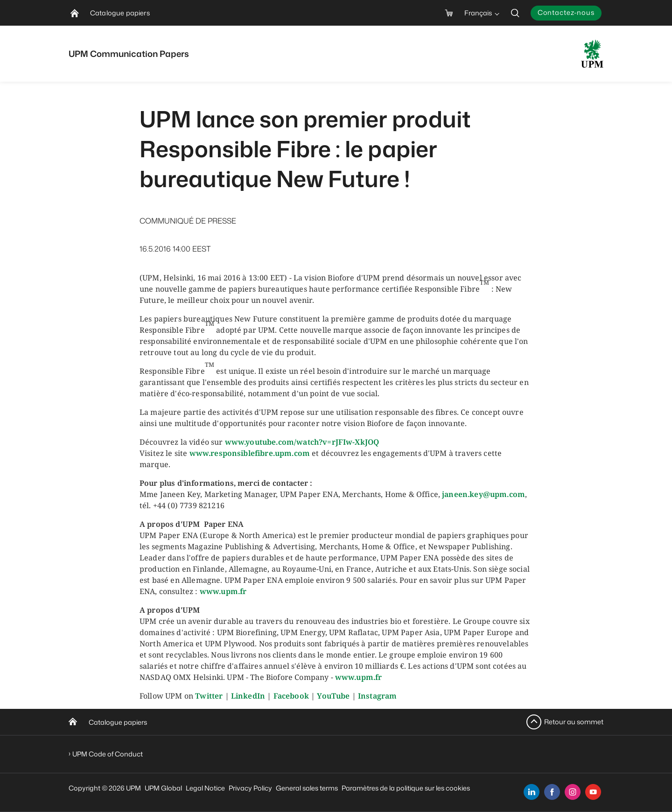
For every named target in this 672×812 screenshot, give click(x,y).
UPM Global (163, 788)
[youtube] (593, 792)
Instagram (377, 696)
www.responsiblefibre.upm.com (250, 453)
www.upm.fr (223, 591)
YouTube (333, 696)
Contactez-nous (566, 12)
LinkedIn (248, 696)
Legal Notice (205, 788)
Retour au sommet (574, 722)
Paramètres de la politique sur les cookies (406, 788)
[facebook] (552, 792)
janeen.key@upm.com (483, 494)
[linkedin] (532, 792)
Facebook (291, 696)
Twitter (209, 696)
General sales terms (307, 788)
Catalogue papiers (118, 722)
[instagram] (573, 792)
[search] (515, 13)
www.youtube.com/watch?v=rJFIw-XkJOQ (302, 442)
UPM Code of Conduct (108, 754)
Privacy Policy (250, 788)
